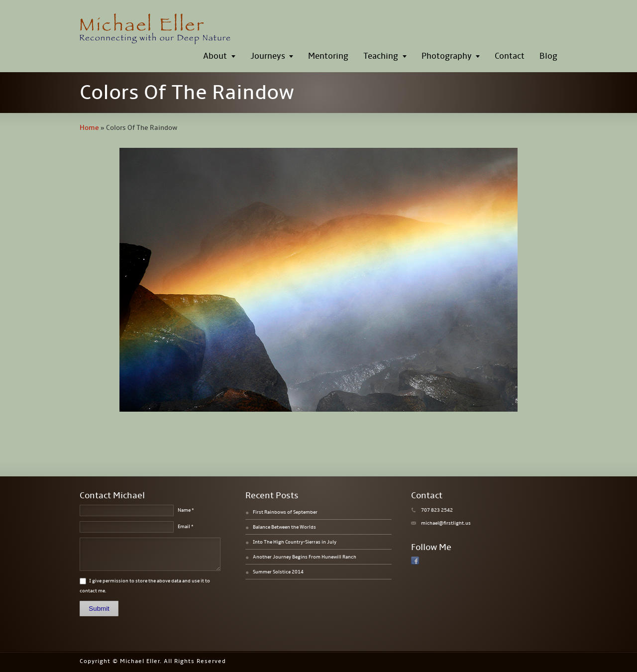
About (215, 56)
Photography (447, 56)
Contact (510, 56)
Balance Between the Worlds (284, 527)
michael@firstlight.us (446, 523)
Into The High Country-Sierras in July (295, 542)
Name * (186, 510)
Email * (186, 527)
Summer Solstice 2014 (278, 572)
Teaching (381, 56)
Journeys (268, 56)
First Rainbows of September (285, 512)
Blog (548, 56)
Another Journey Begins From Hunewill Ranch (305, 557)
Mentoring (328, 56)
